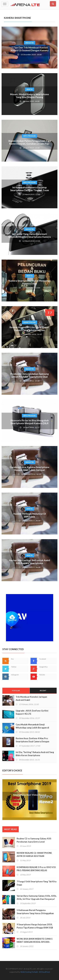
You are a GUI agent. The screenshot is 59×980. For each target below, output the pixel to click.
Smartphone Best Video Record (30, 795)
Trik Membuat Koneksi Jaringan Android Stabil (31, 698)
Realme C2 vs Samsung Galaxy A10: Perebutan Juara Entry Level (34, 840)
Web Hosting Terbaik (29, 972)
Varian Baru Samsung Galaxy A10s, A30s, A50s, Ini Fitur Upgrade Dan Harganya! (37, 897)
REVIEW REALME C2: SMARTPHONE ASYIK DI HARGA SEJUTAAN (34, 854)
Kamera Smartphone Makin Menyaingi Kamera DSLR (29, 282)
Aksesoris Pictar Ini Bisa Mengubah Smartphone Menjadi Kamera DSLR (30, 422)
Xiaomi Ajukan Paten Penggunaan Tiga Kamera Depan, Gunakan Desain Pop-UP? (30, 144)
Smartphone (30, 322)
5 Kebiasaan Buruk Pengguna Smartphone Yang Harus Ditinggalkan (35, 912)
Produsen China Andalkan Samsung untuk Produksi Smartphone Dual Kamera (30, 377)
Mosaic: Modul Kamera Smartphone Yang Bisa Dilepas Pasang (29, 96)
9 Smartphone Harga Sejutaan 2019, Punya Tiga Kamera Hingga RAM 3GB (35, 926)
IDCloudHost (44, 972)
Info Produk (29, 136)
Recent (43, 691)
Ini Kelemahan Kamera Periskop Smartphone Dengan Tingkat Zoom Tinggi (30, 190)
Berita (30, 89)
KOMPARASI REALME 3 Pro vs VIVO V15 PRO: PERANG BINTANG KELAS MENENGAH (36, 870)
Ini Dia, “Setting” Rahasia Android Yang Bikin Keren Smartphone (35, 754)
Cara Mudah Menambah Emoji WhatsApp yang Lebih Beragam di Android (32, 728)
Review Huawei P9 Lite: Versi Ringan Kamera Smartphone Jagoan (29, 329)
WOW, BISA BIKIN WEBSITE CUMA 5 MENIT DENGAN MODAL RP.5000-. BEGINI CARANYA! (35, 942)
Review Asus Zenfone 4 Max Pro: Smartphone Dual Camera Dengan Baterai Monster (32, 741)
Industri (30, 43)
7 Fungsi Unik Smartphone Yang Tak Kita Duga (37, 883)
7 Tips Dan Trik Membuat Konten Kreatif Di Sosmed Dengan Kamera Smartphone (30, 50)
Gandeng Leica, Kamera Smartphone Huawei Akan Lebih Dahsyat (29, 469)
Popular (16, 691)
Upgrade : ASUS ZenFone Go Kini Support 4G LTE (32, 712)
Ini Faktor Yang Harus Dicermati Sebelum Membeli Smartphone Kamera (29, 235)
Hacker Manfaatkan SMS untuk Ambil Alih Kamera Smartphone (30, 562)
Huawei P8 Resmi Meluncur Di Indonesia (29, 515)
